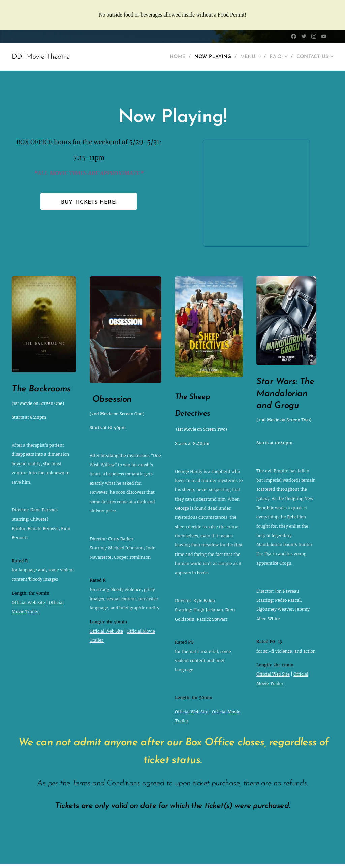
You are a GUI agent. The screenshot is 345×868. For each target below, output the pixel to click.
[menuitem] (167, 57)
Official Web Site (28, 603)
